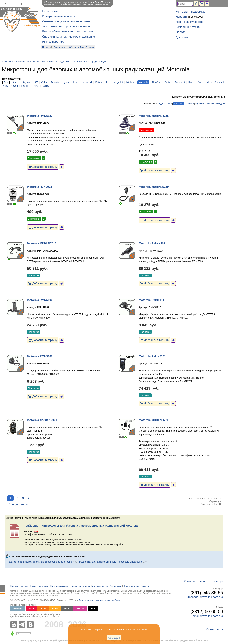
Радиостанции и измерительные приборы (100, 600)
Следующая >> (19, 504)
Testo (43, 609)
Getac (67, 609)
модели (161, 104)
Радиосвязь (50, 11)
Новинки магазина (19, 586)
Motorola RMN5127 (40, 116)
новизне (190, 104)
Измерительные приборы (59, 16)
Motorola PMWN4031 (153, 244)
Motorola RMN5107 (40, 356)
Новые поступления (81, 586)
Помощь (145, 586)
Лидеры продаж (100, 586)
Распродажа (60, 47)
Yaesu (14, 86)
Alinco (16, 82)
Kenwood (87, 82)
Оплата (181, 32)
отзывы (197, 27)
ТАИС (36, 86)
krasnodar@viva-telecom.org (205, 597)
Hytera (66, 82)
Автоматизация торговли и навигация (67, 26)
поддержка (198, 12)
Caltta (44, 82)
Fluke (55, 609)
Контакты (182, 12)
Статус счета (215, 629)
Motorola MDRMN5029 (154, 187)
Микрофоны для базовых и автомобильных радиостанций (78, 62)
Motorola (18, 609)
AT (36, 82)
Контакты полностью (197, 582)
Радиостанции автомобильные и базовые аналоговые (40, 562)
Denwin (55, 82)
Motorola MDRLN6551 (153, 420)
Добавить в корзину (43, 167)
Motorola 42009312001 (42, 420)
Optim (168, 82)
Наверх (218, 582)
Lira (108, 82)
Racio (191, 82)
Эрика (46, 86)
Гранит (25, 86)
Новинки (46, 47)
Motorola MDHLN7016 (42, 244)
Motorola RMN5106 (40, 300)
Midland (131, 82)
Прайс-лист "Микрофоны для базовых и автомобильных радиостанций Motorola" (81, 526)
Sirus (201, 82)
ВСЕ (93, 609)
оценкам (200, 104)
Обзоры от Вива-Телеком (82, 47)
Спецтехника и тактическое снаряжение (69, 37)
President (180, 82)
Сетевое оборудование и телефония (66, 21)
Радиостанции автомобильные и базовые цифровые (111, 562)
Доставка (182, 37)
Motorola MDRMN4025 (154, 116)
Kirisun (99, 82)
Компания (182, 27)
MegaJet (118, 82)
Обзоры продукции (39, 586)
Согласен (114, 638)
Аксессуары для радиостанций (31, 62)
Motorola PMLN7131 (152, 356)
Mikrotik (80, 609)
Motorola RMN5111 (152, 300)
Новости (181, 17)
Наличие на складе (60, 586)
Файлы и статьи (131, 586)
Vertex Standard (215, 82)
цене (169, 104)
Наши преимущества (189, 22)
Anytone (27, 82)
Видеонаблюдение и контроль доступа (68, 32)
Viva (5, 86)
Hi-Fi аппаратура (53, 42)
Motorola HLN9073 (40, 187)
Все (6, 82)
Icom (76, 82)
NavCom (157, 82)
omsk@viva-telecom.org (208, 616)
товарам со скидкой (215, 104)
